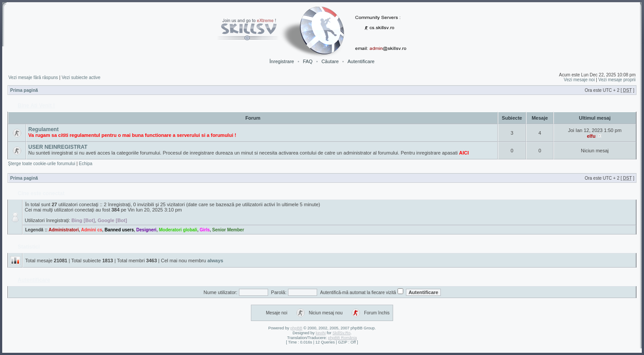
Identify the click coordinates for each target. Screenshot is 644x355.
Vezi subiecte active (81, 77)
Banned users (119, 230)
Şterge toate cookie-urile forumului (42, 164)
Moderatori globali (178, 230)
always (215, 261)
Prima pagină (24, 90)
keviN (321, 333)
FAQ (308, 61)
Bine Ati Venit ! (36, 106)
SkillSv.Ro (341, 333)
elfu (591, 136)
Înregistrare (282, 61)
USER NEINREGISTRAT (58, 147)
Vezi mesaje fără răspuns (33, 77)
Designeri (147, 230)
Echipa (85, 164)
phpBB (296, 328)
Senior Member (228, 230)
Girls (205, 230)
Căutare (330, 61)
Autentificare (361, 61)
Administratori (64, 230)
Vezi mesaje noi (579, 80)
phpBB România (342, 338)
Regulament (44, 129)
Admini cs (92, 230)
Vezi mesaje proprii (617, 80)
